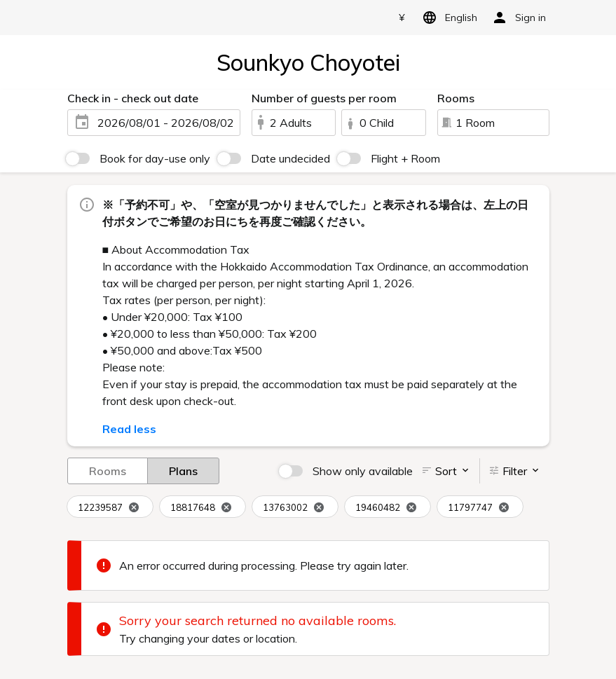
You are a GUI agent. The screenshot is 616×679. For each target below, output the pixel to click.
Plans (183, 470)
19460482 (386, 508)
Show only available (363, 471)
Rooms (108, 470)
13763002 (294, 508)
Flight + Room (405, 158)
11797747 (479, 508)
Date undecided (290, 158)
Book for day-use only (155, 158)
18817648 (201, 508)
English (447, 18)
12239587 (109, 508)
